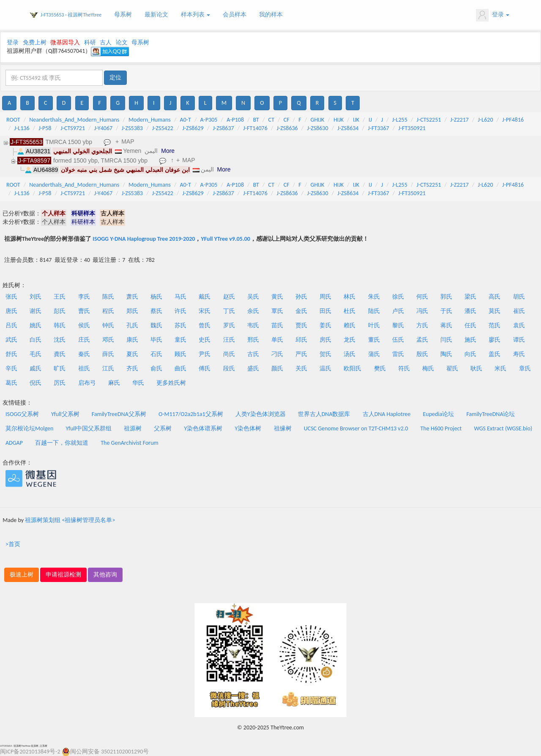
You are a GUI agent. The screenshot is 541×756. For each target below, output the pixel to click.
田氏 (325, 311)
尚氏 (229, 354)
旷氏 (60, 368)
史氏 (205, 340)
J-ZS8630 (317, 128)
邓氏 (108, 340)
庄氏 (84, 340)
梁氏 (470, 297)
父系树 (163, 428)
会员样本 (235, 15)
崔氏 (519, 311)
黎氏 (398, 325)
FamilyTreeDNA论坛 (490, 414)
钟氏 (108, 325)
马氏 (180, 297)
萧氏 (132, 297)
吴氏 (253, 297)
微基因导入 (65, 42)
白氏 (36, 340)
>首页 (13, 544)
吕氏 (11, 325)
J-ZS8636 (287, 128)
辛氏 (11, 368)
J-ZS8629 (193, 128)
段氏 (229, 368)
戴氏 (205, 297)
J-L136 (22, 128)
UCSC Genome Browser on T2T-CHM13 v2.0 (356, 428)
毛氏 (36, 354)
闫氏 (446, 340)
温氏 (325, 368)
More (168, 151)
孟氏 (422, 340)
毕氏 (156, 340)
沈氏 (60, 340)
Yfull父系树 (65, 414)
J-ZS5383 (132, 128)
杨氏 (156, 297)
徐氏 (398, 297)
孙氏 (301, 297)
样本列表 (195, 15)
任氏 (470, 325)
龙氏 (350, 340)
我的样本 (271, 15)
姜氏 (325, 325)
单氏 (277, 340)
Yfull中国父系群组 (89, 428)
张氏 (11, 297)
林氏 (350, 297)
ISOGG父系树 (22, 414)
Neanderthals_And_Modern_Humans (74, 120)
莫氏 (495, 311)
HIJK (339, 120)
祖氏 (84, 368)
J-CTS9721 (73, 128)
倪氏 (36, 383)
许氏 (180, 311)
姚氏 (36, 325)
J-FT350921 (412, 128)
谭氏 (519, 340)
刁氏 (277, 354)
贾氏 (301, 325)
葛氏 (11, 383)
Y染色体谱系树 (204, 428)
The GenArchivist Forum (129, 443)
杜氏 (350, 311)
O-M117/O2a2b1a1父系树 (191, 414)
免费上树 (35, 42)
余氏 (253, 311)
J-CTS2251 (429, 120)
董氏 (374, 340)
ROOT (13, 120)
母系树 (123, 15)
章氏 (525, 368)
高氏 (495, 297)
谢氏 (36, 311)
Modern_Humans (150, 120)
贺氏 (325, 354)
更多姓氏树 (171, 383)
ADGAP (14, 443)
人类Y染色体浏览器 (261, 414)
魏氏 (156, 325)
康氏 (132, 340)
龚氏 (60, 354)
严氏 (301, 354)
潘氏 (470, 311)
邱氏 (301, 340)
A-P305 (209, 120)
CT (271, 120)
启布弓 (87, 383)
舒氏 (11, 354)
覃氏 (277, 311)
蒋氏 (446, 325)
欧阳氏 (352, 368)
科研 (90, 42)
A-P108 (235, 120)
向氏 (470, 354)
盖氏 (495, 354)
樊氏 (380, 368)
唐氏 (11, 311)
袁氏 (519, 325)
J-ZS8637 (223, 128)
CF (287, 120)
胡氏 (519, 297)
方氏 (422, 325)
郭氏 (446, 297)
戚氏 (36, 368)
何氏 (422, 297)
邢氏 (253, 340)
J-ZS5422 (163, 128)
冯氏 (422, 311)
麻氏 (114, 383)
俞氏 (156, 368)
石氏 (156, 354)
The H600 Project (441, 428)
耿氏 (476, 368)
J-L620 (486, 120)
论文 (122, 42)
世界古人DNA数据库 (324, 414)
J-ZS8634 (348, 128)
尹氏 (205, 354)
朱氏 (374, 297)
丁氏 (229, 311)
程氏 (108, 311)
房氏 (325, 340)
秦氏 (84, 354)
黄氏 (277, 297)
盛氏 (253, 368)
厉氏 (60, 383)
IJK (356, 120)
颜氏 (277, 368)
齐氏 (132, 368)
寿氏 (519, 354)
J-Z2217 (459, 120)
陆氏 (374, 311)
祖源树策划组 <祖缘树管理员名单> (70, 520)
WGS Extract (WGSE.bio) (503, 428)
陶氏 (446, 354)
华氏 (138, 383)
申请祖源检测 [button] (63, 575)
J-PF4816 (513, 120)
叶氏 (374, 325)
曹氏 (84, 311)
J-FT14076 (255, 128)
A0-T (186, 120)
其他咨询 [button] (105, 575)
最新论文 (156, 15)
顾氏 (180, 354)
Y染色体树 (248, 428)
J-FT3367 (378, 128)
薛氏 (108, 354)
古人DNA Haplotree (387, 414)
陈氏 (108, 297)
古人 (106, 42)
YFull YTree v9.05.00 (225, 239)
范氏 (495, 325)
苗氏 (277, 325)
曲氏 (180, 368)
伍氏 (398, 340)
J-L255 (400, 120)
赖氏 (350, 325)
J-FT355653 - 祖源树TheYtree (71, 15)
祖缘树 (283, 428)
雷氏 (398, 354)
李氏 (84, 297)
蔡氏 (156, 311)
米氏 (500, 368)
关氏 (301, 368)
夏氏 (132, 354)
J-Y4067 (103, 128)
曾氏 (205, 325)
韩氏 (60, 325)
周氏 (325, 297)
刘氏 (36, 297)
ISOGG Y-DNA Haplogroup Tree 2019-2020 (144, 239)
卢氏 (398, 311)
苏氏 (180, 325)
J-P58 (45, 128)
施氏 (470, 340)
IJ (370, 120)
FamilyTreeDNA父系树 (119, 414)
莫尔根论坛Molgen (29, 428)
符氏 (404, 368)
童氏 (180, 340)
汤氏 (350, 354)
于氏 (446, 311)
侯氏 (84, 325)
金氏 (301, 311)
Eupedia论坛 (438, 414)
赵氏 (229, 297)
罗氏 (229, 325)
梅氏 (428, 368)
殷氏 (422, 354)
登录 (493, 15)
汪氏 (229, 340)
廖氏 (495, 340)
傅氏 (205, 368)
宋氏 (205, 311)
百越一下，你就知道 (62, 443)
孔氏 (132, 325)
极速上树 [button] (22, 575)
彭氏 (60, 311)
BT (256, 120)
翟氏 (452, 368)
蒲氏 (374, 354)
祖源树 (133, 428)
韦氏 (253, 325)
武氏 (11, 340)
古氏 (253, 354)
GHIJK (318, 120)
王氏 (60, 297)
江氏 (108, 368)
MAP (128, 141)
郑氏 (132, 311)
